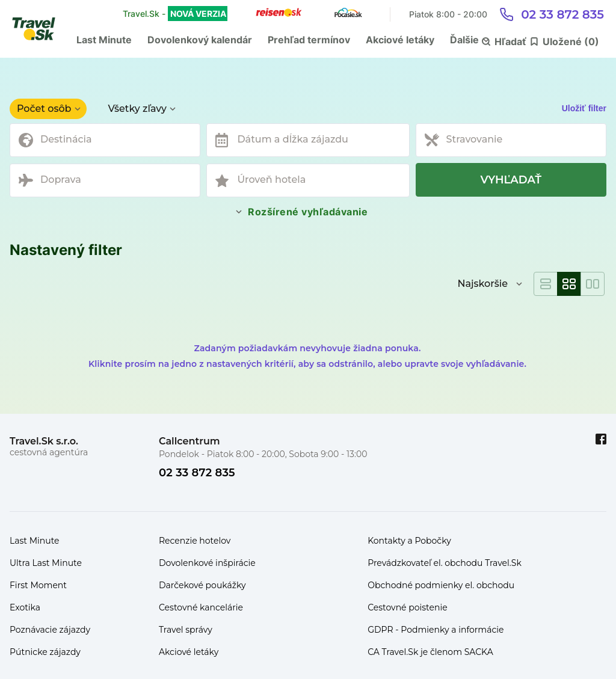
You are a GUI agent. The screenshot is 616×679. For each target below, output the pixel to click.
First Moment (38, 585)
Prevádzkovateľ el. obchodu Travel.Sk (445, 563)
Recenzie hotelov (195, 541)
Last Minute (104, 40)
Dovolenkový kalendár (200, 40)
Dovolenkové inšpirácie (207, 563)
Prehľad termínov (309, 40)
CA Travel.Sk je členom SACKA (430, 652)
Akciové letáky (400, 40)
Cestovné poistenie (408, 607)
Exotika (25, 607)
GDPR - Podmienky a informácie (436, 630)
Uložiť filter (584, 108)
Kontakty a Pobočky (409, 541)
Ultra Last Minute (46, 563)
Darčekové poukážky (202, 585)
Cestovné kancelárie (201, 607)
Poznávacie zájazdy (50, 630)
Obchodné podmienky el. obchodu (441, 585)
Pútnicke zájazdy (45, 652)
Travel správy (186, 630)
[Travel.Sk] (40, 29)
